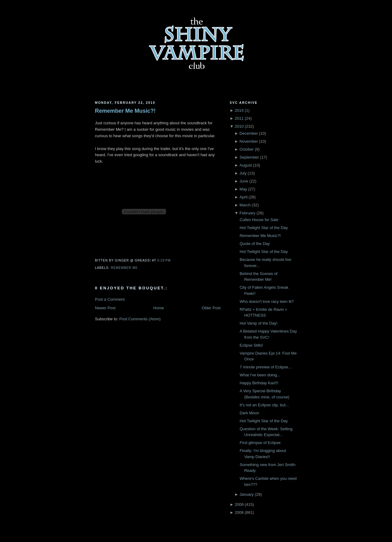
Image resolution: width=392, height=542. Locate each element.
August (246, 165)
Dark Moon (249, 413)
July (243, 173)
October (247, 149)
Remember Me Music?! (125, 111)
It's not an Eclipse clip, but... (264, 405)
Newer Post (105, 308)
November (249, 141)
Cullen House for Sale (259, 220)
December (249, 133)
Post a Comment (110, 299)
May (243, 189)
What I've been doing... (260, 375)
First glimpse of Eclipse (260, 443)
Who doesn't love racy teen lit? (267, 301)
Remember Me (124, 268)
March (245, 205)
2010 (239, 126)
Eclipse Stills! (251, 345)
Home (159, 308)
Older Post (211, 308)
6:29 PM (164, 260)
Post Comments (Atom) (140, 319)
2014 (239, 110)
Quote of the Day (254, 244)
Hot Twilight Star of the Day (264, 228)
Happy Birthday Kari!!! (259, 383)
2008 (239, 512)
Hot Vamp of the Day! (258, 323)
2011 (239, 118)
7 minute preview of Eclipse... (265, 367)
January (247, 494)
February (247, 213)
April (243, 197)
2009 (239, 504)
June (244, 181)
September (249, 157)
